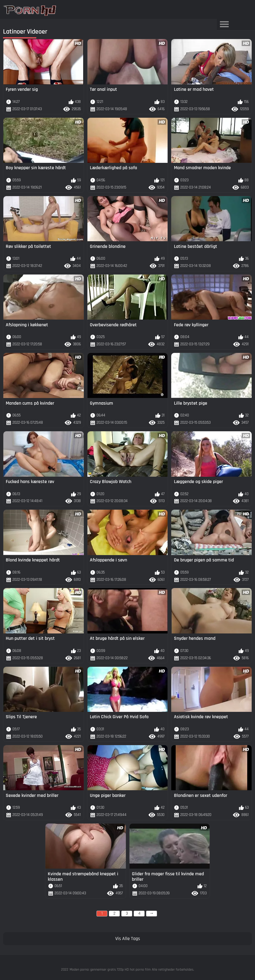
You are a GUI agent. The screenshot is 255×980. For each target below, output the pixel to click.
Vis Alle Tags (128, 939)
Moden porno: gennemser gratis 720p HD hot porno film (110, 970)
